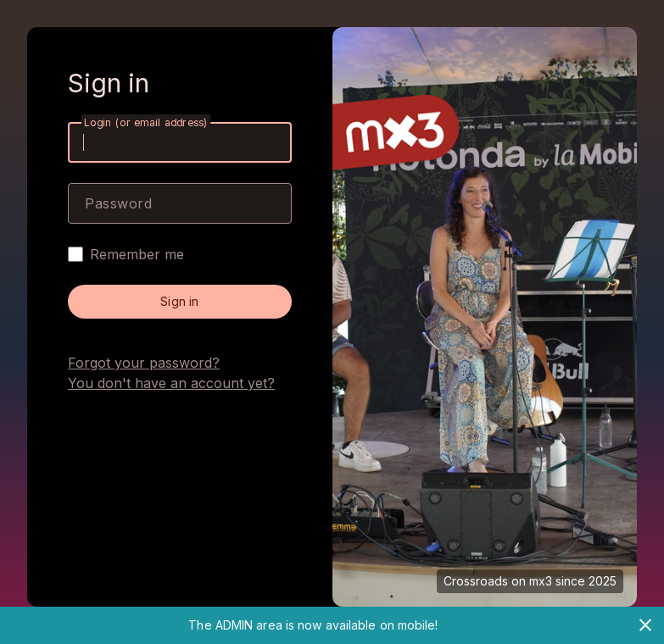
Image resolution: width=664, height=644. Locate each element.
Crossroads (476, 581)
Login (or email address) (146, 122)
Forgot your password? (144, 363)
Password (118, 203)
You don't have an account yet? (171, 383)
